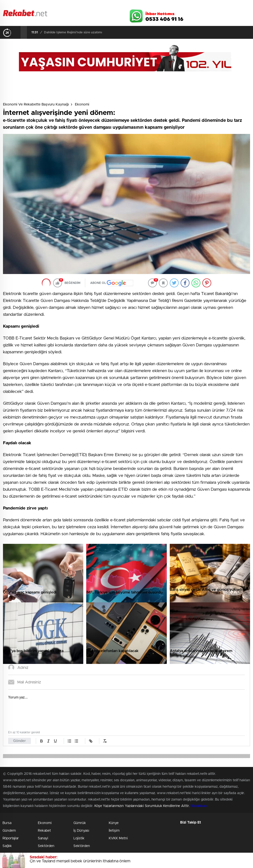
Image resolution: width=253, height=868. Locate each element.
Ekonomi (82, 105)
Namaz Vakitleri (234, 5)
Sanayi (43, 838)
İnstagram (225, 15)
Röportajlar (11, 838)
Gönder (20, 741)
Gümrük (80, 823)
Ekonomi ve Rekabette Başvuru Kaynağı (36, 105)
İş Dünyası (81, 831)
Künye (114, 823)
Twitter (213, 15)
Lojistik (79, 838)
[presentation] (17, 32)
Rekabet (44, 831)
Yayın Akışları (203, 5)
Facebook (201, 15)
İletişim (114, 831)
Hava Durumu (146, 5)
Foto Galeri (63, 5)
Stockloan (198, 806)
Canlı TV (117, 5)
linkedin (238, 15)
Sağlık (7, 846)
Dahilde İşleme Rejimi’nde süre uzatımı (73, 32)
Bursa (7, 823)
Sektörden (46, 846)
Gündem (9, 831)
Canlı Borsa (175, 5)
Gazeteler (34, 5)
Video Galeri (90, 5)
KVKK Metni (118, 838)
